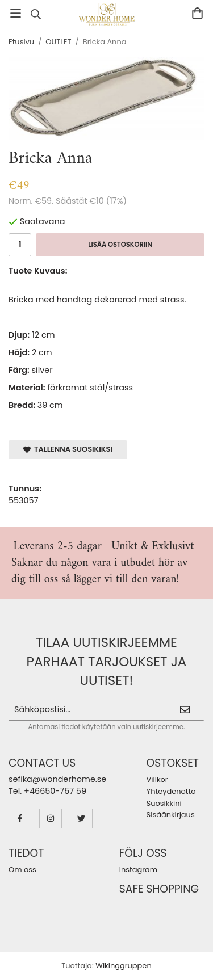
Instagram (138, 870)
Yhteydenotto (171, 791)
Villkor (157, 779)
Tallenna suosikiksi (68, 449)
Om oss (22, 870)
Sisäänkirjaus (171, 815)
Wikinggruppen (123, 966)
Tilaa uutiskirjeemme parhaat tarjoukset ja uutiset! (107, 661)
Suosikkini (164, 803)
